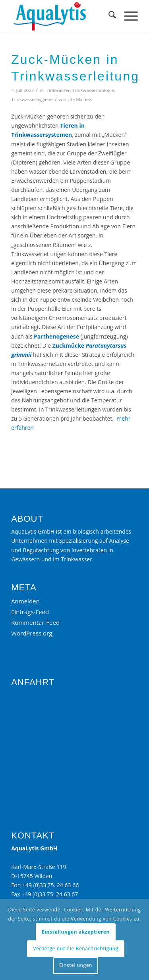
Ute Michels (80, 99)
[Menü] (127, 16)
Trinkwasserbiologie (93, 90)
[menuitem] (108, 16)
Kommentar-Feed (35, 622)
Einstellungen (76, 965)
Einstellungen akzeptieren (76, 932)
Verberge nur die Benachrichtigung (76, 948)
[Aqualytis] (62, 16)
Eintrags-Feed (30, 612)
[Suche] (108, 16)
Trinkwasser (57, 90)
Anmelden (25, 601)
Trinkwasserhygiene (32, 99)
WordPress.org (32, 633)
